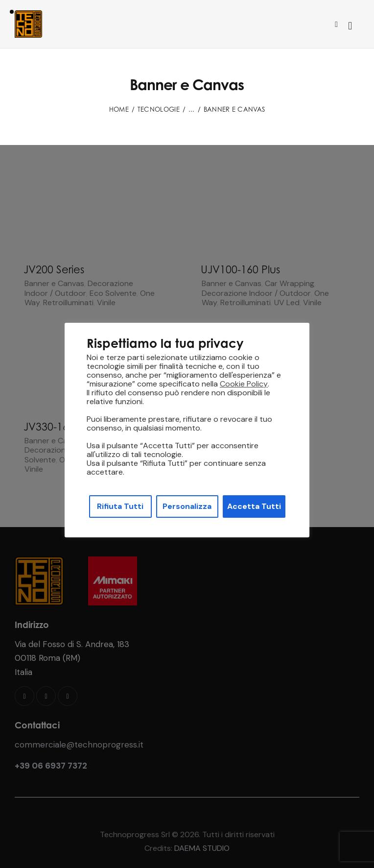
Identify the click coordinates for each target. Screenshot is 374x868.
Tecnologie (159, 109)
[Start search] (350, 26)
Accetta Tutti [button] (254, 506)
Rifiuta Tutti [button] (120, 506)
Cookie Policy (244, 384)
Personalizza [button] (187, 506)
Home (119, 109)
